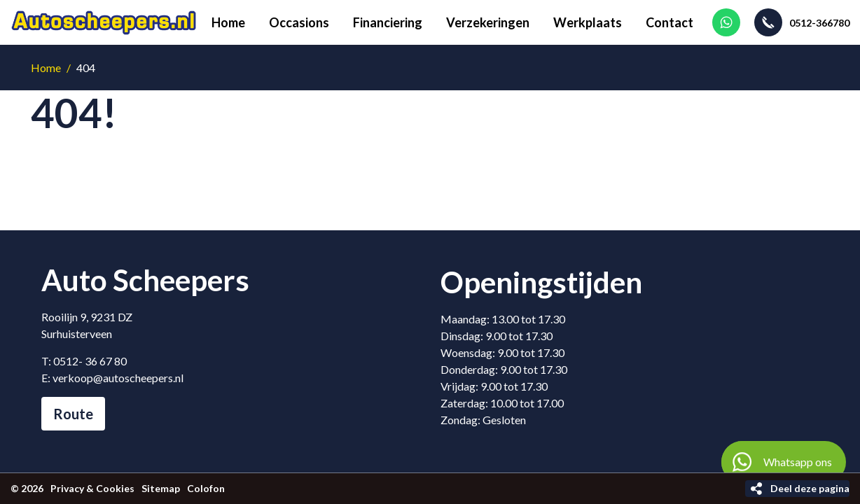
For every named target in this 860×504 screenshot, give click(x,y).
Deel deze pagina (810, 488)
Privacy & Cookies (92, 488)
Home (46, 68)
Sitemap (161, 488)
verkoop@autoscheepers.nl (118, 378)
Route (73, 414)
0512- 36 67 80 (90, 361)
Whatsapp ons (777, 462)
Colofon (206, 488)
